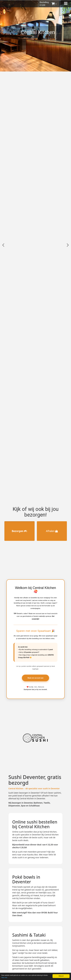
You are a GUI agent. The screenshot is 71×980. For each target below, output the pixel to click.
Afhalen (52, 531)
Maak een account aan (35, 678)
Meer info (4, 978)
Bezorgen (19, 531)
